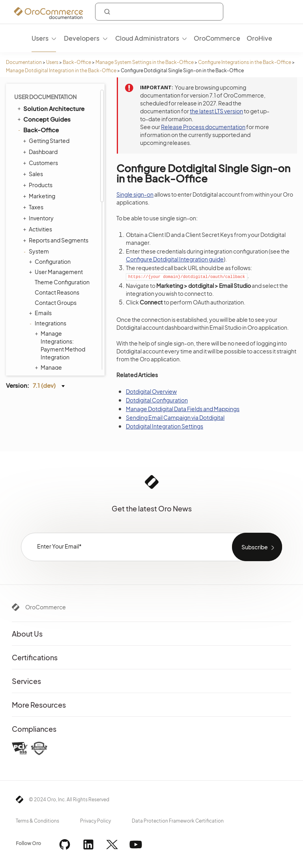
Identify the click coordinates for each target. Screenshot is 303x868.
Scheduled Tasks (56, 192)
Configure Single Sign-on (68, 98)
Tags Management (57, 212)
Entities (42, 202)
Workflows (47, 274)
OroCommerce (46, 607)
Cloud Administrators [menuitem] (147, 38)
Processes (49, 284)
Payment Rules (54, 263)
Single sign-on (135, 194)
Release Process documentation (203, 127)
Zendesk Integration (67, 130)
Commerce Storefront (51, 347)
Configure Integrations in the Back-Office (245, 62)
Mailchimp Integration (55, 116)
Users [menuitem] (40, 38)
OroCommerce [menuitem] (217, 38)
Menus (43, 222)
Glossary (36, 369)
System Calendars (59, 243)
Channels (47, 161)
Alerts (42, 335)
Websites (45, 315)
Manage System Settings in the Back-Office (145, 62)
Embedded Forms (64, 150)
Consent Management (64, 304)
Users (52, 62)
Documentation (24, 62)
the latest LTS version (216, 111)
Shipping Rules (52, 253)
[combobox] (159, 12)
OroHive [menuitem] (259, 38)
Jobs (41, 171)
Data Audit (48, 181)
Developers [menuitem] (82, 38)
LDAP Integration (62, 140)
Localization (48, 325)
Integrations (37, 358)
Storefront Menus (56, 233)
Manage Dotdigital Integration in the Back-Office (61, 70)
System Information (61, 294)
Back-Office (77, 62)
